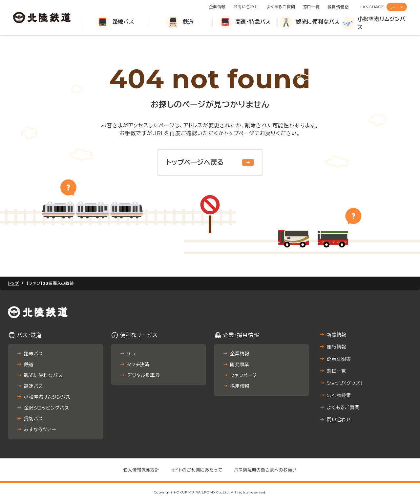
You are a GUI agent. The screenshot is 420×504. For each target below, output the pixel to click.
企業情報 (217, 7)
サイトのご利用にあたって (197, 470)
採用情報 (336, 7)
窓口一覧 (312, 7)
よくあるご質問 (281, 7)
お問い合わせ (246, 7)
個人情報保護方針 (141, 470)
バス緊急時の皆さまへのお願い (265, 470)
